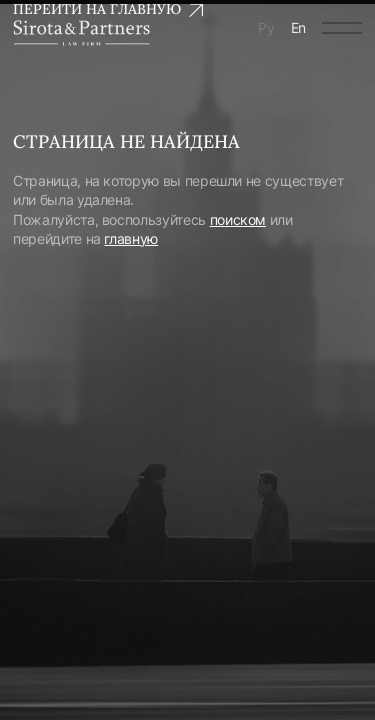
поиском (238, 219)
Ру (266, 27)
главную (131, 238)
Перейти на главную (108, 9)
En (298, 27)
